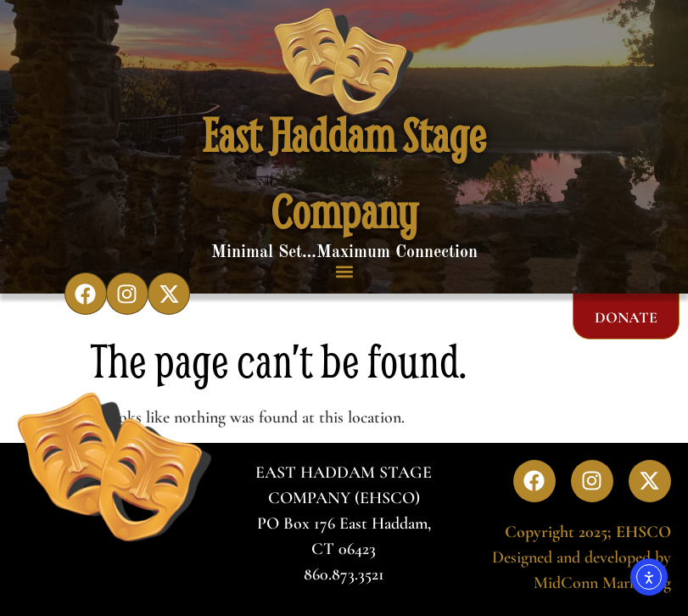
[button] (344, 271)
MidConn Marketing (602, 583)
